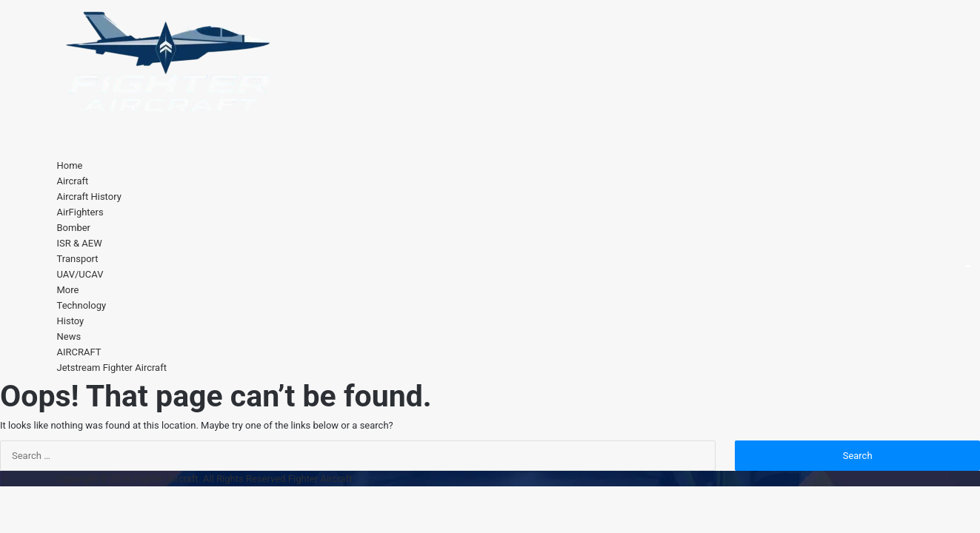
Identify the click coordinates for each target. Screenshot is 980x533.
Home (70, 165)
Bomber (74, 228)
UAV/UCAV (80, 274)
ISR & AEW (80, 243)
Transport (78, 259)
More (68, 290)
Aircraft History (89, 197)
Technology (82, 305)
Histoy (71, 321)
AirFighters (80, 212)
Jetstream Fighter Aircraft (112, 368)
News (69, 336)
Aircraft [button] (73, 181)
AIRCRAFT (79, 352)
